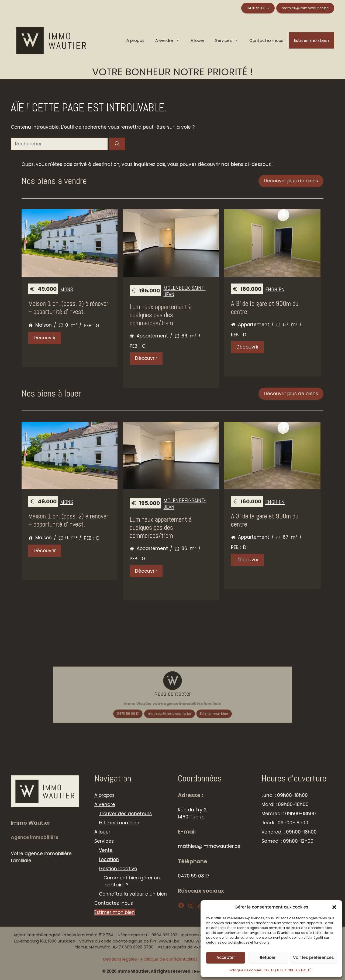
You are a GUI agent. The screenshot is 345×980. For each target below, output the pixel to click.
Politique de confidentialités (169, 959)
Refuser (268, 957)
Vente (106, 850)
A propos (135, 40)
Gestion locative (118, 869)
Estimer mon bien (311, 40)
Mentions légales (120, 959)
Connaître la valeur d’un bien (133, 894)
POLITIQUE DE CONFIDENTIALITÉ (288, 970)
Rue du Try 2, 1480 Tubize (193, 813)
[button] (334, 907)
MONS (67, 289)
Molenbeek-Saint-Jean (185, 291)
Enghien (275, 289)
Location (109, 859)
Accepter (226, 957)
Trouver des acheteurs (125, 814)
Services (230, 40)
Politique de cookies (246, 970)
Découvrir (45, 338)
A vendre (170, 40)
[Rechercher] (117, 144)
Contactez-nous (266, 40)
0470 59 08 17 (258, 8)
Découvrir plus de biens (291, 181)
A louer (197, 40)
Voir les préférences (313, 957)
